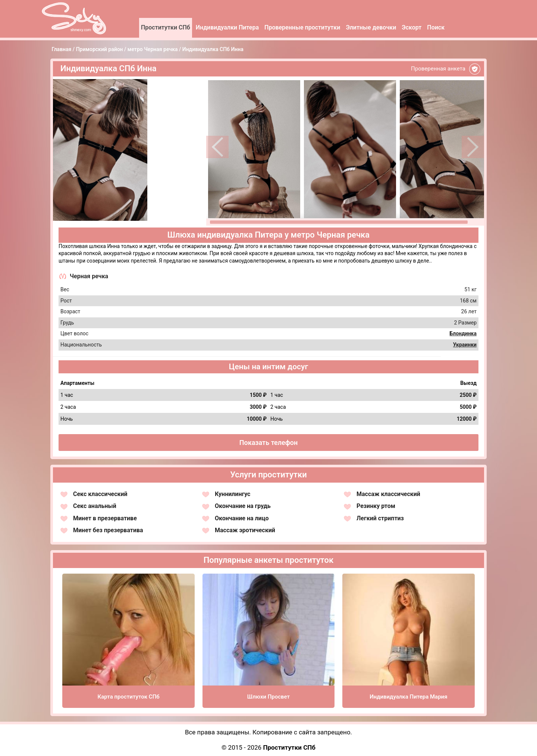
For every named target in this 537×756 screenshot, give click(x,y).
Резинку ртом (376, 506)
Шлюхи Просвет (268, 697)
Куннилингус (233, 494)
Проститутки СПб (166, 27)
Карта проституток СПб (129, 697)
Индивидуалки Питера (227, 27)
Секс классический (100, 494)
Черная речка (89, 276)
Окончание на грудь (243, 506)
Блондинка (463, 333)
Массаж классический (388, 494)
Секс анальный (95, 506)
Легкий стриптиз (380, 518)
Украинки (465, 345)
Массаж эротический (245, 530)
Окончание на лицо (242, 518)
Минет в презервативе (105, 518)
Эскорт (412, 27)
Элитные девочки (371, 27)
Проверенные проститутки (302, 27)
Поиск (436, 27)
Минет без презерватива (108, 530)
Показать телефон (269, 443)
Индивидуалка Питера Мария (408, 697)
